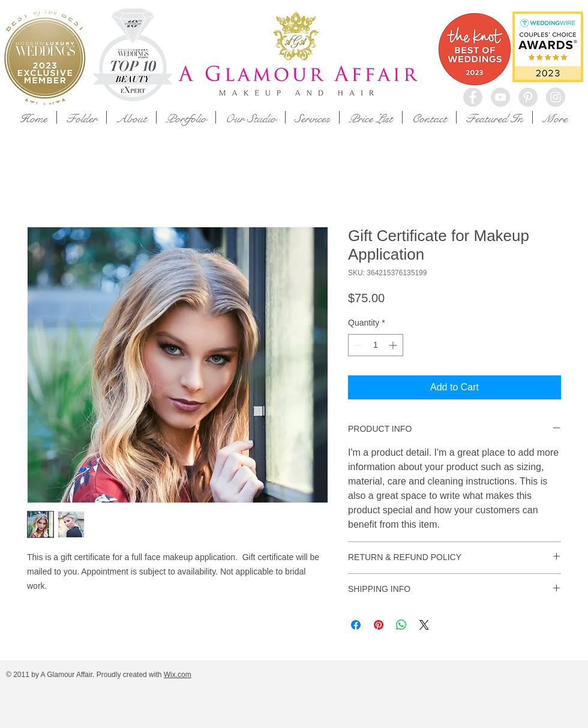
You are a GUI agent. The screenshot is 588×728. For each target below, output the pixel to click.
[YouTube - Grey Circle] (500, 97)
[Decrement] (357, 345)
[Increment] (394, 345)
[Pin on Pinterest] (379, 625)
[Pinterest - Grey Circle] (528, 97)
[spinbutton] (376, 345)
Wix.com (178, 675)
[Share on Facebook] (356, 625)
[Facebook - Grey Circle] (473, 97)
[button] (82, 117)
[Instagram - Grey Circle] (556, 97)
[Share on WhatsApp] (401, 625)
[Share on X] (424, 625)
